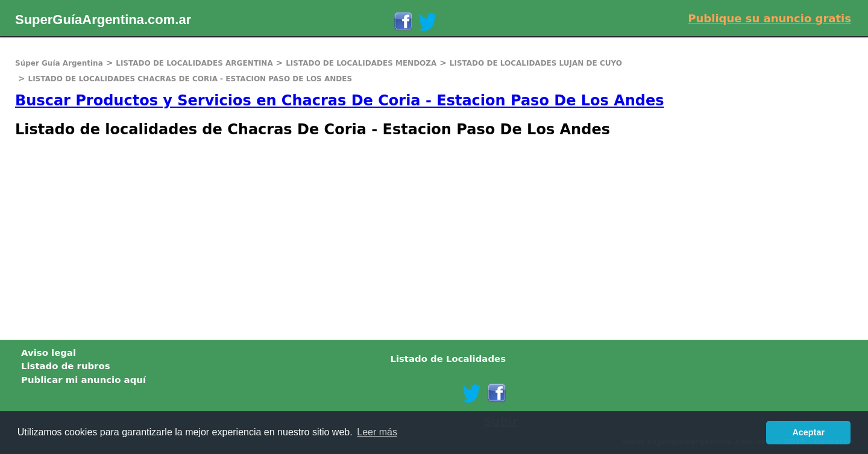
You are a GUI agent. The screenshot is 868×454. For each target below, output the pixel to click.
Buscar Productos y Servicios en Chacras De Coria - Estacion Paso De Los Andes (340, 101)
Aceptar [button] (808, 432)
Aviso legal (49, 353)
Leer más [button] (377, 432)
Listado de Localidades (448, 359)
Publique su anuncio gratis (769, 18)
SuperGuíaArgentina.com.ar (103, 20)
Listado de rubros (66, 366)
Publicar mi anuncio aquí (83, 380)
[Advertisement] (362, 237)
